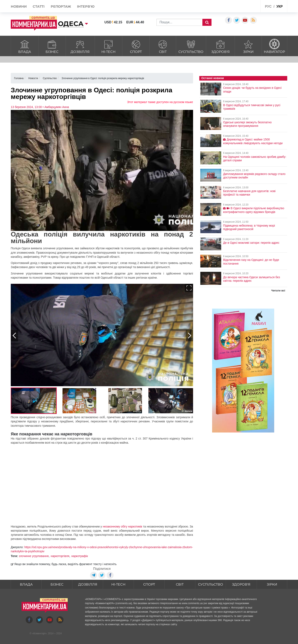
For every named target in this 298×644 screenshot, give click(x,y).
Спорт (136, 46)
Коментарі (39, 633)
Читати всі (278, 291)
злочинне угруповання (34, 556)
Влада (25, 46)
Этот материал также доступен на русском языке (160, 102)
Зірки (248, 46)
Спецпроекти (242, 7)
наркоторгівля (60, 556)
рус (268, 7)
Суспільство (191, 46)
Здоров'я (220, 46)
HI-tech (109, 46)
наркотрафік (80, 556)
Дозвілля (80, 46)
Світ (163, 46)
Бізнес (52, 46)
